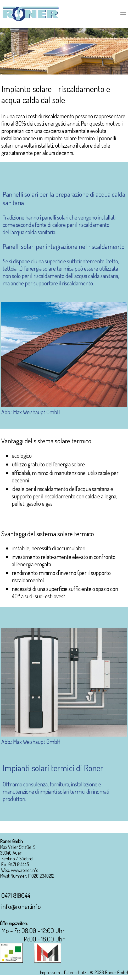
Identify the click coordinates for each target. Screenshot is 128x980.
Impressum (50, 972)
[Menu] (123, 14)
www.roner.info (25, 870)
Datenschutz (75, 972)
